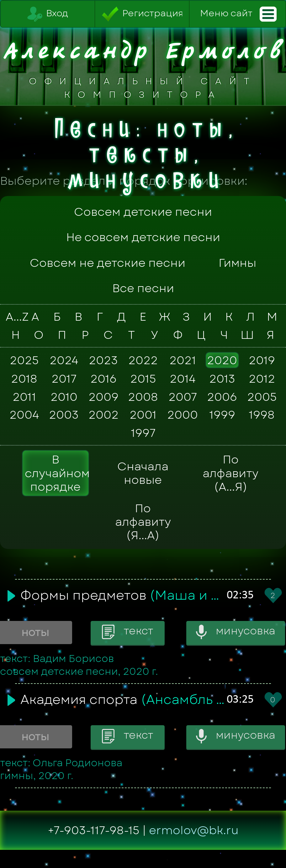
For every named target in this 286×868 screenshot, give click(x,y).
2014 (183, 379)
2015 (143, 379)
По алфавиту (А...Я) (230, 473)
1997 (143, 433)
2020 (222, 360)
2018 (24, 379)
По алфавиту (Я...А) (143, 522)
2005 (262, 397)
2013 (222, 379)
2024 (64, 360)
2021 (183, 360)
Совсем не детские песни (108, 263)
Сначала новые (143, 473)
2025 (24, 360)
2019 (262, 360)
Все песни (143, 288)
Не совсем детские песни (143, 237)
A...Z (14, 317)
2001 (143, 415)
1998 (262, 415)
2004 (24, 415)
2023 (103, 360)
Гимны (237, 263)
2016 (103, 379)
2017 (64, 379)
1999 (222, 415)
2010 (64, 397)
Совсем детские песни (143, 212)
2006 (222, 397)
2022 (143, 360)
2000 (183, 415)
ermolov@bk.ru (194, 830)
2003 (64, 415)
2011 (24, 397)
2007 (183, 397)
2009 (103, 397)
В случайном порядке (57, 473)
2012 (262, 379)
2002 (103, 415)
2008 (143, 397)
